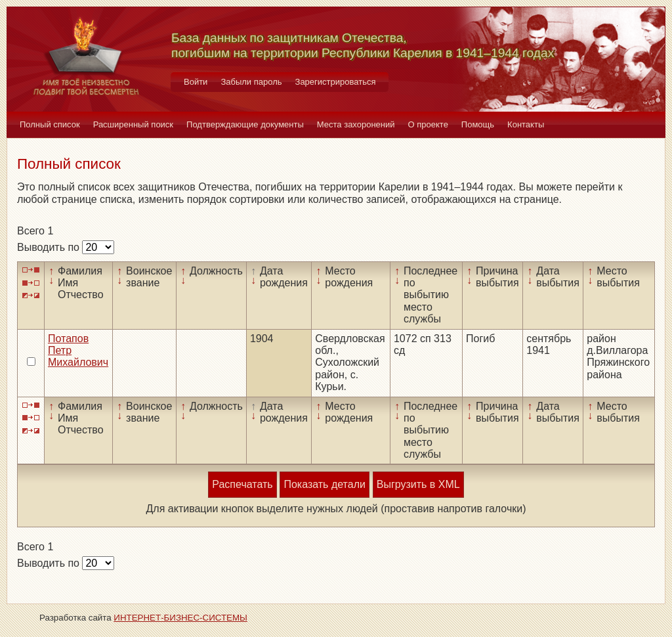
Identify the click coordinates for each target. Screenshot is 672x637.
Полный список (50, 124)
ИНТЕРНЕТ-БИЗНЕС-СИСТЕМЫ (180, 618)
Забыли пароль (251, 82)
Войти (196, 82)
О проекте (428, 124)
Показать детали (324, 484)
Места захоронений (356, 124)
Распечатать (242, 484)
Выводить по (50, 247)
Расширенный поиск (133, 124)
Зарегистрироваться (336, 82)
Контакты (526, 124)
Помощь (478, 124)
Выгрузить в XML (418, 484)
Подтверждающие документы (245, 124)
